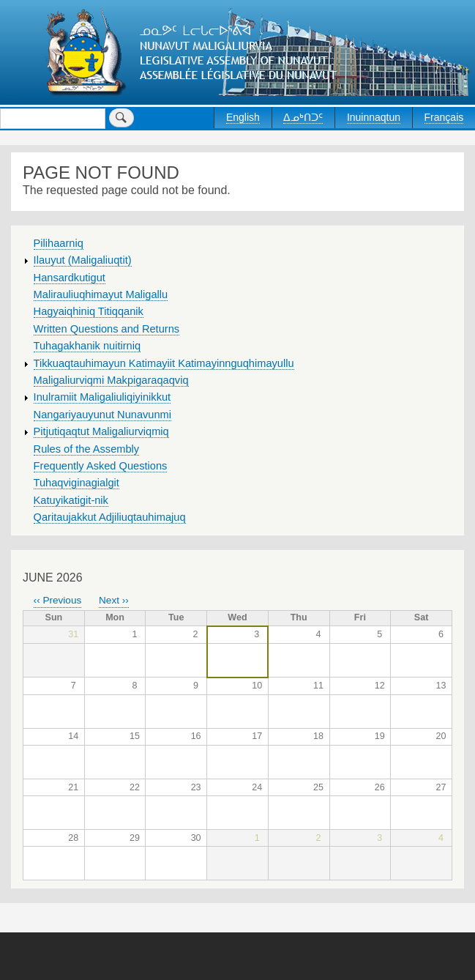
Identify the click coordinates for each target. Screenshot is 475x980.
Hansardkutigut (70, 278)
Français (444, 117)
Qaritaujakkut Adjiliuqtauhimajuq (110, 517)
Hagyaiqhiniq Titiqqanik (89, 311)
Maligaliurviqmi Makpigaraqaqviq (111, 380)
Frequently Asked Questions (101, 466)
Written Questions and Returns (107, 329)
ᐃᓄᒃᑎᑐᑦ (303, 117)
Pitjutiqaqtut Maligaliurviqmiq (101, 431)
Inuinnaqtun (374, 117)
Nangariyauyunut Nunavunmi (102, 415)
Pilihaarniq (59, 243)
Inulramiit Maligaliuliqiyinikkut (102, 397)
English (243, 117)
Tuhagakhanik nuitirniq (87, 346)
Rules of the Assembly (87, 449)
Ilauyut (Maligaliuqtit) (83, 260)
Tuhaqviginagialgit (76, 483)
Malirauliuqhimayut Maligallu (101, 294)
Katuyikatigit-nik (71, 500)
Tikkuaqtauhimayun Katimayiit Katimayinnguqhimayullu (164, 363)
